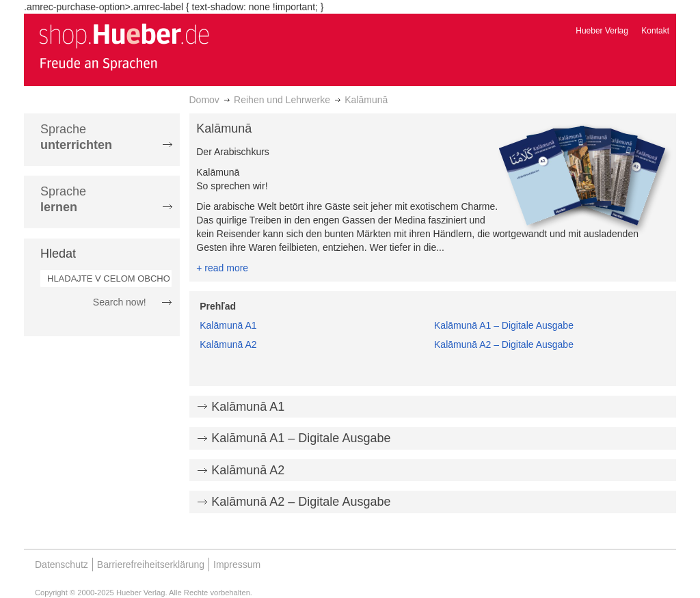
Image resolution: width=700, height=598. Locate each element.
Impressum (237, 565)
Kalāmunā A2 (228, 344)
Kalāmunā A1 (228, 325)
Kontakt (655, 31)
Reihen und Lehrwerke (282, 100)
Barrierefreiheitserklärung (151, 565)
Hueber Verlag (602, 31)
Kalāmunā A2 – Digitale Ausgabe (504, 344)
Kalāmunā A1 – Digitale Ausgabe (504, 325)
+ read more (222, 268)
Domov (204, 100)
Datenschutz (62, 565)
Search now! (120, 302)
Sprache (76, 137)
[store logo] (124, 46)
